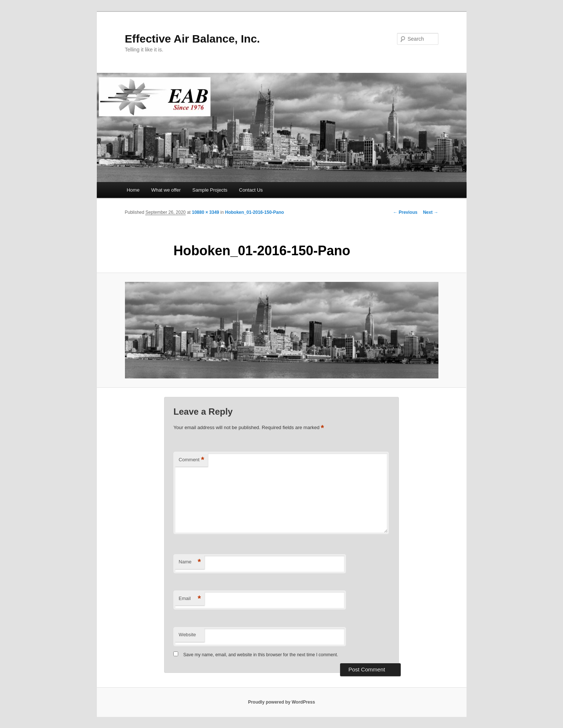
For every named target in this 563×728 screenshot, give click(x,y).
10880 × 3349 (206, 212)
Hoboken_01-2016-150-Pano (255, 212)
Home (133, 190)
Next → (430, 212)
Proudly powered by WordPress (281, 702)
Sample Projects (210, 190)
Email (190, 599)
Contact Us (251, 190)
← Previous (405, 212)
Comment (191, 460)
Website (187, 635)
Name (190, 562)
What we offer (166, 190)
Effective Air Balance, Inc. (193, 39)
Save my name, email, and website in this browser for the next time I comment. (261, 655)
